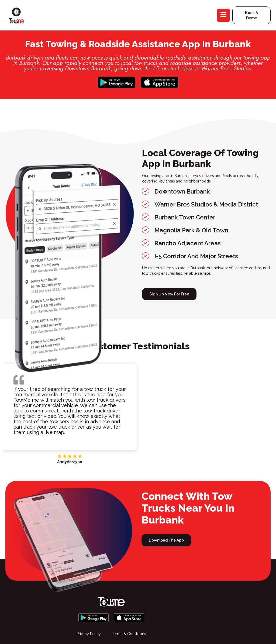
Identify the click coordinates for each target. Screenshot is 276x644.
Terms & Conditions (129, 634)
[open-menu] (223, 15)
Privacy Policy (89, 634)
